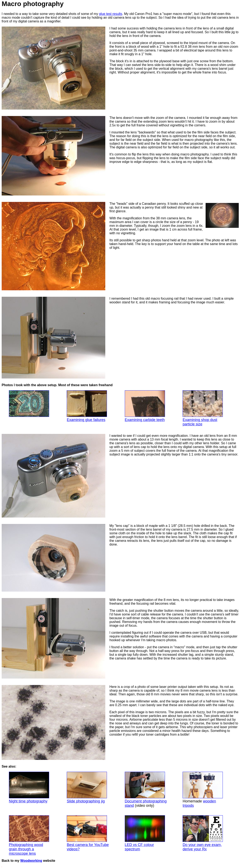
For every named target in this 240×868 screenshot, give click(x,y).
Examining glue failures (87, 406)
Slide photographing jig (87, 787)
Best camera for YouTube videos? (88, 833)
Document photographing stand (146, 790)
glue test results (111, 14)
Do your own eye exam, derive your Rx (203, 833)
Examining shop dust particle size (203, 408)
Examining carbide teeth (145, 406)
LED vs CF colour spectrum (145, 833)
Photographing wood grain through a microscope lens (29, 835)
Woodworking (31, 861)
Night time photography (29, 787)
